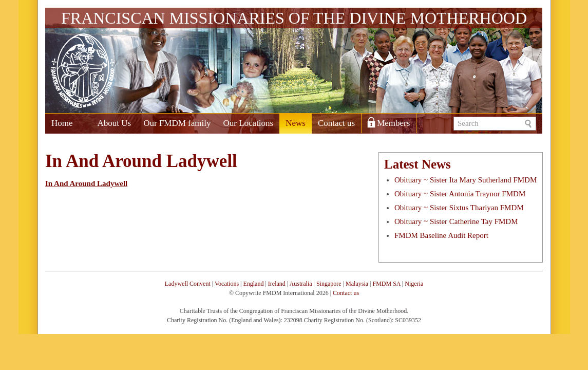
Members (393, 123)
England (253, 284)
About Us (115, 123)
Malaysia (357, 284)
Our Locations (248, 123)
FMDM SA (386, 284)
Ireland (277, 284)
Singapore (329, 284)
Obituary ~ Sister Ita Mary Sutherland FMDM (466, 180)
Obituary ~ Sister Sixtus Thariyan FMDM (459, 208)
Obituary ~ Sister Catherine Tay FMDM (456, 221)
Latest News (418, 164)
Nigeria (414, 284)
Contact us (336, 123)
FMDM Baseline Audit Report (441, 235)
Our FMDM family (177, 123)
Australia (301, 284)
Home (62, 123)
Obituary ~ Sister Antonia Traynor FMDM (460, 194)
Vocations (227, 284)
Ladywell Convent (188, 284)
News (296, 123)
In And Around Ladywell (86, 183)
